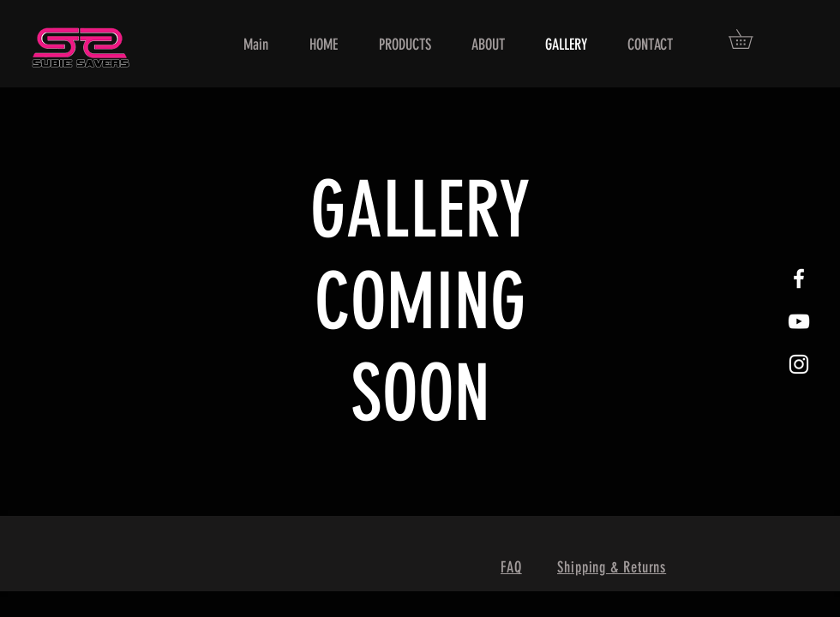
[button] (750, 39)
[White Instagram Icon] (799, 364)
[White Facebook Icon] (799, 279)
